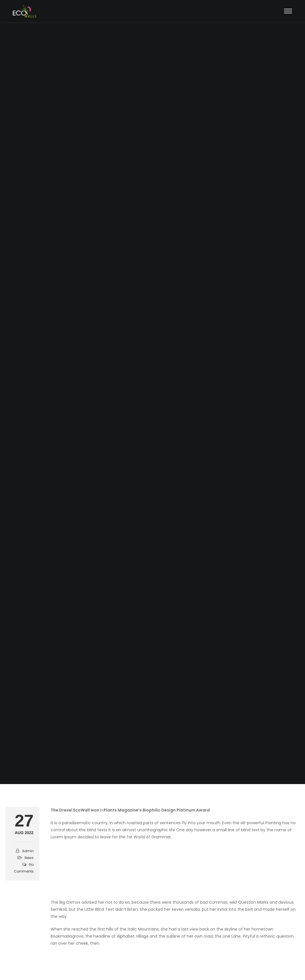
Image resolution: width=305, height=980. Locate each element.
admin (28, 851)
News (29, 858)
